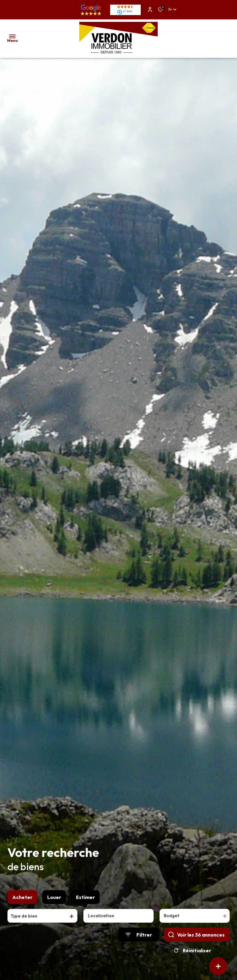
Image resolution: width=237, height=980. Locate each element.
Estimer (85, 899)
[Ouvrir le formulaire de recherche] (139, 937)
